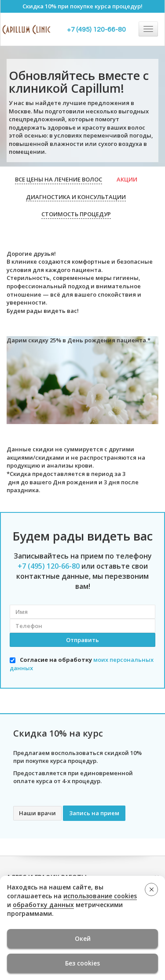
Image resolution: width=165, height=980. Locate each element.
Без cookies (82, 963)
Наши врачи (37, 813)
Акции (127, 179)
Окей (83, 938)
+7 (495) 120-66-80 (96, 29)
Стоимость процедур (76, 214)
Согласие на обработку (82, 664)
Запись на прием (94, 813)
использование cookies (100, 896)
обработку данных (43, 905)
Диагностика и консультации (76, 197)
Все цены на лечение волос (59, 179)
